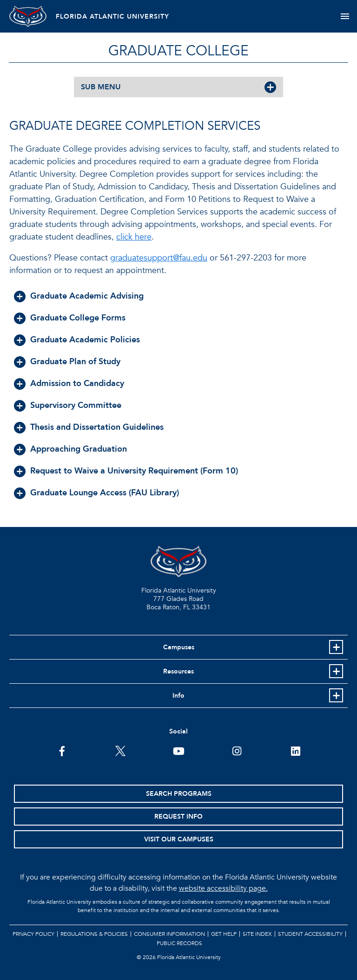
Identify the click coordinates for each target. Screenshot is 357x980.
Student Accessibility (310, 934)
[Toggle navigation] (345, 16)
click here (134, 237)
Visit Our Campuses (179, 839)
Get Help (224, 934)
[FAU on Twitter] (120, 750)
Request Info (178, 817)
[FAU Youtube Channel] (179, 750)
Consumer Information (169, 934)
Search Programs (179, 794)
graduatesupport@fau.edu (159, 258)
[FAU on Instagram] (237, 750)
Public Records (179, 943)
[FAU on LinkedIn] (295, 750)
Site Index (257, 934)
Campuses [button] (179, 647)
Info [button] (178, 696)
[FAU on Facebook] (62, 750)
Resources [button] (178, 671)
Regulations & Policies (94, 934)
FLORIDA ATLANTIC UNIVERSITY (112, 17)
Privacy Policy (33, 934)
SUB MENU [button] (101, 87)
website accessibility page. (223, 888)
